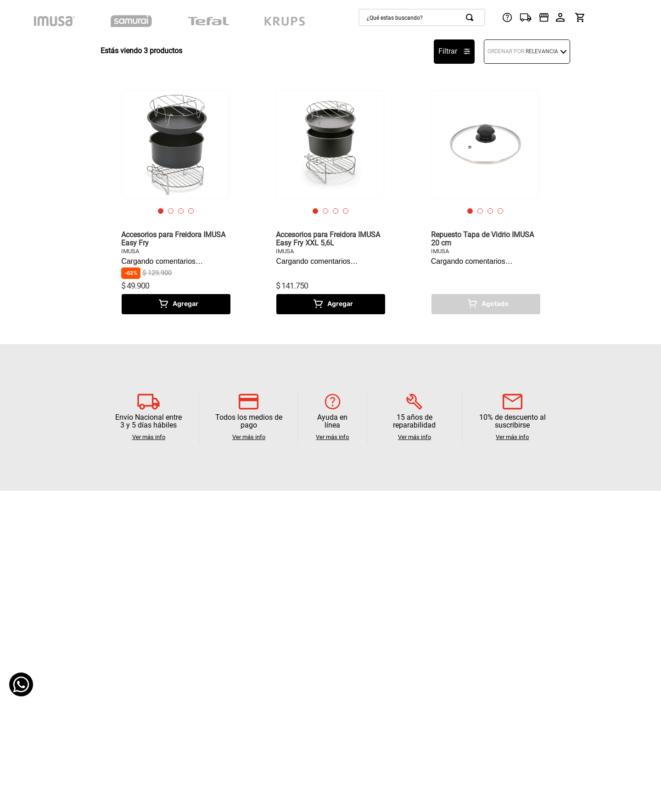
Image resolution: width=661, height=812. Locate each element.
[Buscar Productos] (471, 17)
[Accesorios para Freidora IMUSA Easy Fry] (176, 202)
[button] (161, 211)
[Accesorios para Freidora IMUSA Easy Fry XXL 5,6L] (330, 202)
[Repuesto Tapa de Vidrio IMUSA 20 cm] (485, 202)
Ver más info (149, 437)
